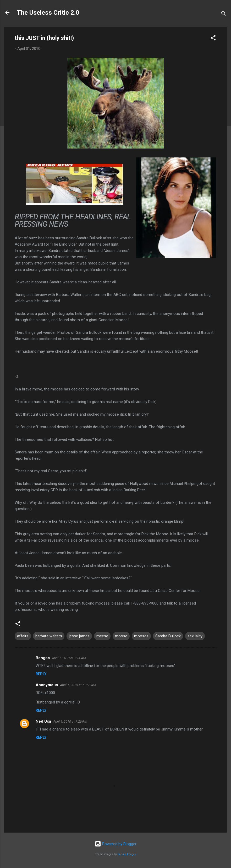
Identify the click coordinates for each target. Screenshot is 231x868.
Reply (41, 674)
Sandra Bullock (168, 636)
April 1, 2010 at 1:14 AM (69, 658)
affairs (23, 636)
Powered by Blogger (116, 844)
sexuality (195, 636)
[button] (213, 39)
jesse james (79, 636)
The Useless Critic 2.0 (48, 13)
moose (121, 636)
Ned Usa (43, 721)
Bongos (43, 658)
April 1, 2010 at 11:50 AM (78, 685)
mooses (141, 636)
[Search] (224, 14)
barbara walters (49, 636)
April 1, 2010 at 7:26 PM (70, 721)
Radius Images (127, 854)
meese (102, 636)
